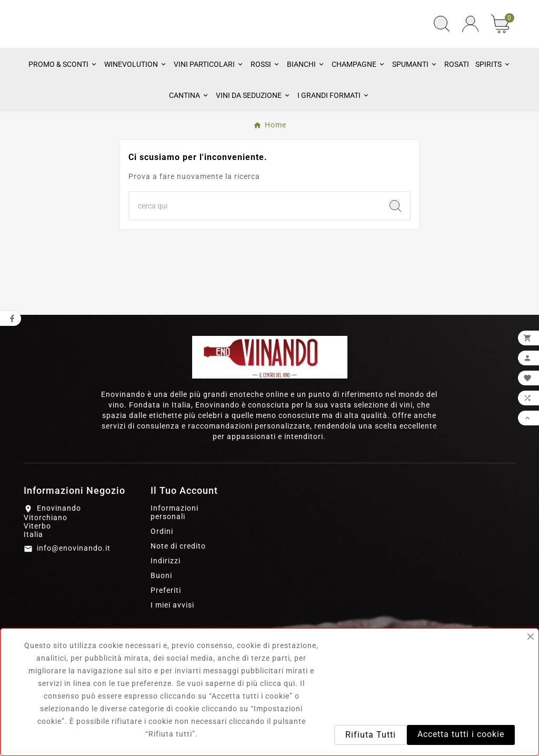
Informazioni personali (174, 551)
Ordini (162, 570)
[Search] (395, 244)
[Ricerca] (255, 244)
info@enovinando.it (74, 586)
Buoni (161, 614)
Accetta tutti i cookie (461, 734)
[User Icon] (470, 43)
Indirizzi (166, 599)
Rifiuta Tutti (371, 735)
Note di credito (178, 584)
